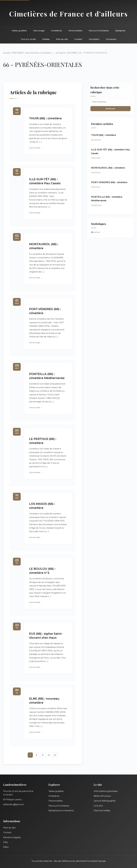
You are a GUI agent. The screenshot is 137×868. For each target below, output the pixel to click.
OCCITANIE (72, 53)
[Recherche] (110, 102)
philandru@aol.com (14, 804)
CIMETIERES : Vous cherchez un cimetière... (32, 53)
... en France (60, 53)
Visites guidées (19, 31)
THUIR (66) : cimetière (45, 118)
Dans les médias (102, 811)
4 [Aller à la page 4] (49, 755)
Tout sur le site (28, 39)
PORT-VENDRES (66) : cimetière (109, 182)
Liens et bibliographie (105, 801)
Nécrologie (39, 31)
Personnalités (75, 31)
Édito (6, 847)
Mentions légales (12, 837)
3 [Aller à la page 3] (43, 755)
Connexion (111, 39)
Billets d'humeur (102, 796)
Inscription (94, 39)
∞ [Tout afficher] (55, 755)
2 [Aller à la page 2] (36, 755)
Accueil (7, 53)
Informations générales (106, 791)
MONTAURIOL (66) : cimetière (108, 168)
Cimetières (57, 31)
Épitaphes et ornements (61, 811)
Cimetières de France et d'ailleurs (68, 14)
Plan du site (62, 39)
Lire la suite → (36, 148)
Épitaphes (120, 31)
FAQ (5, 842)
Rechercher (110, 109)
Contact (78, 39)
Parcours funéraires (99, 31)
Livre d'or (98, 806)
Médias (46, 39)
